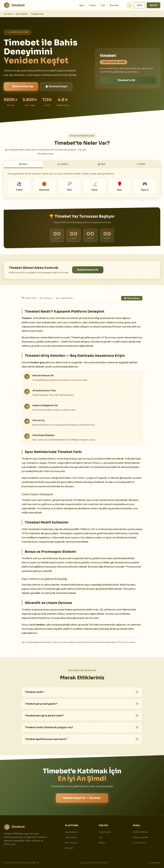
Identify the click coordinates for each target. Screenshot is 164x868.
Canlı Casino (71, 837)
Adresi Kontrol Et (88, 273)
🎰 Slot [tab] (102, 167)
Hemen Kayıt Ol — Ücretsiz (82, 798)
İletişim (102, 843)
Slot (103, 5)
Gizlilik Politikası (140, 832)
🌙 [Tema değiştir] (129, 5)
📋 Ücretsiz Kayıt (56, 86)
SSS (100, 837)
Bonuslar (114, 5)
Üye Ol (153, 5)
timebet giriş (155, 863)
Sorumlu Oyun (139, 843)
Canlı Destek (105, 832)
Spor (82, 5)
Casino (93, 5)
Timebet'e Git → (128, 80)
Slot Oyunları (71, 843)
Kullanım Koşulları (141, 837)
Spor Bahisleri (71, 832)
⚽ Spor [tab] (23, 167)
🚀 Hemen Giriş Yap (21, 86)
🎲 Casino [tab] (62, 167)
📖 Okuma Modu (132, 298)
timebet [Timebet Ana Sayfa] (14, 5)
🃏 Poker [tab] (141, 167)
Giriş (139, 5)
